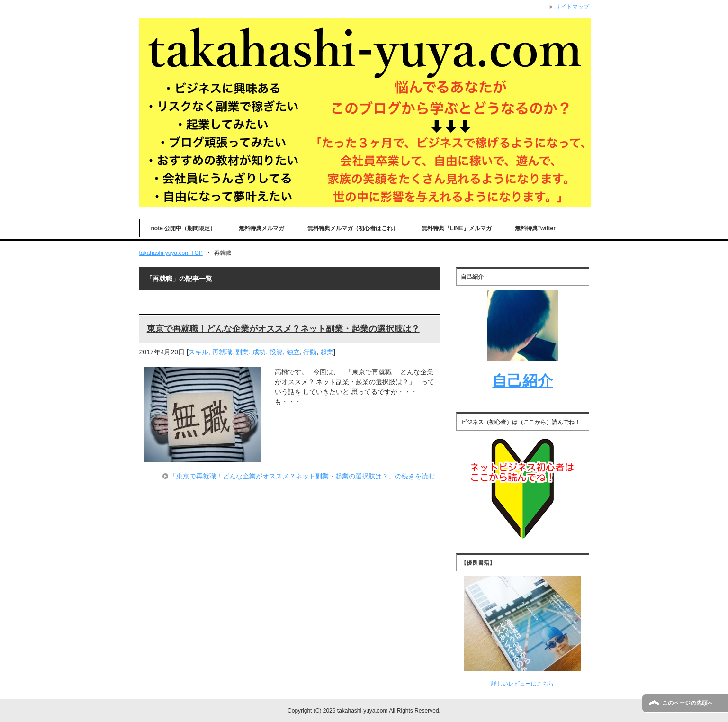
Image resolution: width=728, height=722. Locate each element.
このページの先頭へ (688, 703)
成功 (259, 352)
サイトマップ (572, 7)
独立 (293, 352)
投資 (276, 352)
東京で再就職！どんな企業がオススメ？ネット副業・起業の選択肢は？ (283, 329)
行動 (310, 352)
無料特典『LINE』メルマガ (456, 228)
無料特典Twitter (535, 228)
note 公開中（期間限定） (184, 228)
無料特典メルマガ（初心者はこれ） (353, 228)
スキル (198, 352)
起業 (327, 352)
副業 (242, 352)
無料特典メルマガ (261, 228)
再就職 (222, 352)
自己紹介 (522, 381)
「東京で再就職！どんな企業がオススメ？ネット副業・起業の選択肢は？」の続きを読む (302, 476)
